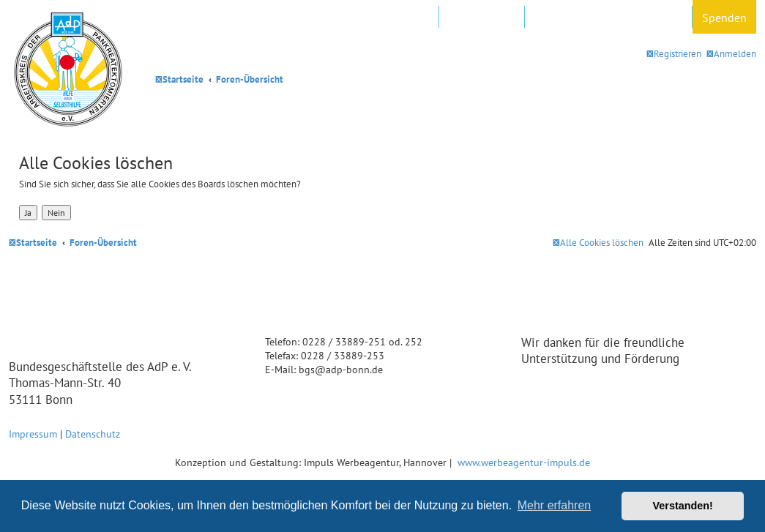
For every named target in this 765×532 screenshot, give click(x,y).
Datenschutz (93, 434)
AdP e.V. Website (390, 18)
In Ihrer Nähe (482, 18)
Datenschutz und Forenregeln (608, 18)
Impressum (33, 434)
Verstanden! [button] (683, 506)
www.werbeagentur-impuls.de (524, 462)
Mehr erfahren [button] (555, 505)
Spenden (724, 18)
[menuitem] (731, 54)
